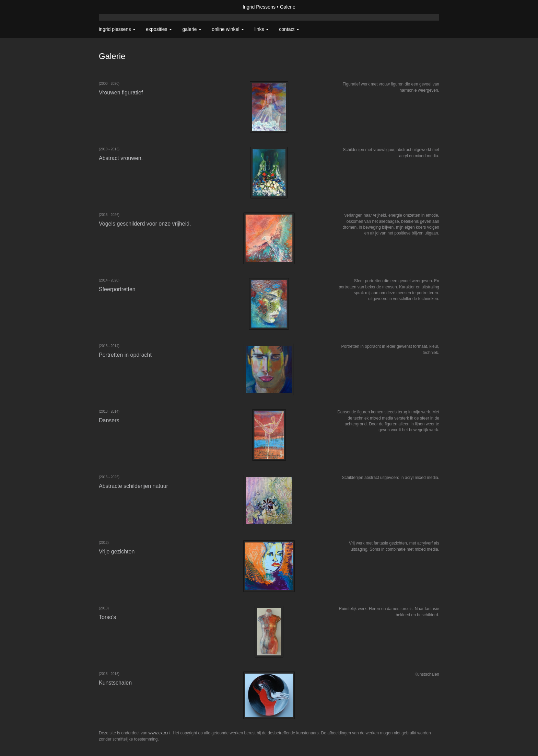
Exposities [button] (159, 29)
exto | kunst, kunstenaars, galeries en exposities (118, 7)
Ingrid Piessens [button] (117, 29)
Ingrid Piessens (259, 7)
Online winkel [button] (228, 29)
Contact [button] (289, 29)
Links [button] (261, 29)
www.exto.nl (160, 733)
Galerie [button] (192, 29)
